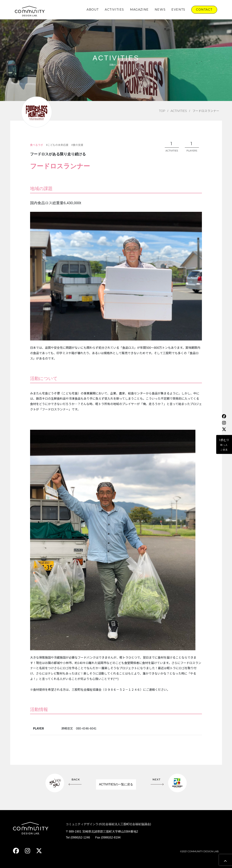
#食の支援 (77, 145)
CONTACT (204, 10)
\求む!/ (224, 445)
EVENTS (178, 10)
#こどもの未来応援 (57, 145)
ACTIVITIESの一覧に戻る (116, 784)
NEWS (160, 10)
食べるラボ (37, 145)
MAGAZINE (139, 10)
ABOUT (93, 10)
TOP (162, 111)
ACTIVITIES (114, 10)
